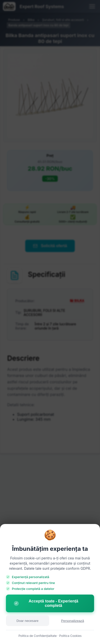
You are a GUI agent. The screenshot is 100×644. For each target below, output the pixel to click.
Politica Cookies (70, 636)
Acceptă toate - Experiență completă (46, 603)
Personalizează (72, 621)
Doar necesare (28, 621)
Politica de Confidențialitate (38, 636)
